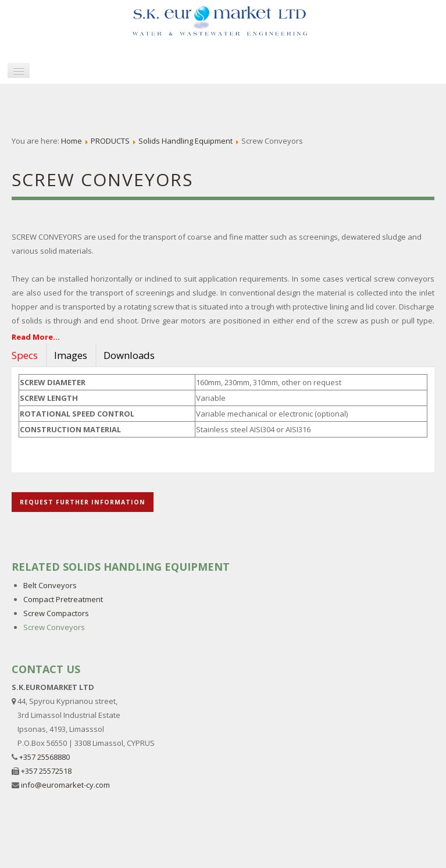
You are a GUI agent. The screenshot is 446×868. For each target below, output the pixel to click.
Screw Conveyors (54, 627)
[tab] (28, 355)
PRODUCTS (110, 141)
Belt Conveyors (50, 585)
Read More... (36, 337)
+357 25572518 (46, 771)
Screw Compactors (56, 613)
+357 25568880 (44, 757)
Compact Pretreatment (63, 599)
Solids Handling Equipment (185, 141)
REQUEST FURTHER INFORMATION (83, 502)
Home (72, 141)
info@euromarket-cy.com (65, 785)
